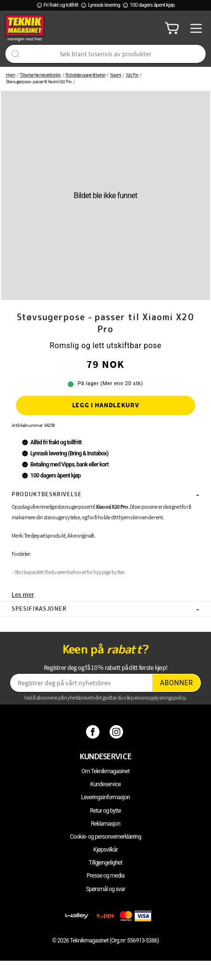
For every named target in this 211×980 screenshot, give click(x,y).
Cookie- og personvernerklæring (105, 837)
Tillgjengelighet (106, 863)
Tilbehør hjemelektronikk (40, 75)
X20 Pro (132, 75)
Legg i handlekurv (106, 405)
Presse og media (105, 876)
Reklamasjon (105, 824)
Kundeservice (105, 784)
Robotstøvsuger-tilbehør (85, 75)
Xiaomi (116, 75)
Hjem (10, 75)
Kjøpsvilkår (105, 850)
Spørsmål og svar (106, 889)
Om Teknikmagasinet (106, 771)
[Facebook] (94, 731)
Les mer (23, 594)
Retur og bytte (105, 811)
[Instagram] (118, 731)
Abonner (177, 683)
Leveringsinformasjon (106, 797)
